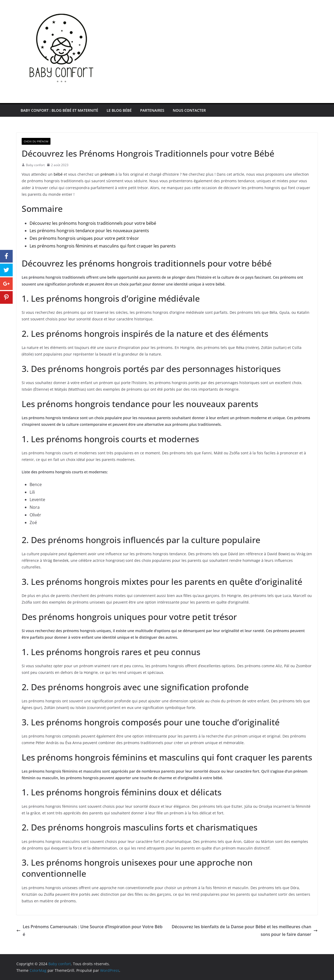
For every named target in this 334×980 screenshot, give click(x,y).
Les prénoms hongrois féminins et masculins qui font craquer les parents (103, 246)
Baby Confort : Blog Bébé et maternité (59, 110)
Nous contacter (189, 110)
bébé (58, 174)
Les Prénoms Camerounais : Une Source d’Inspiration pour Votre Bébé (89, 930)
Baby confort (35, 165)
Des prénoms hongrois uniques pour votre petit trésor (84, 238)
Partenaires (152, 110)
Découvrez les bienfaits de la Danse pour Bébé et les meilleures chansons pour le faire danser (245, 930)
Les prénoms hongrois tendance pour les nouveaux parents (89, 231)
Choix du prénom (36, 141)
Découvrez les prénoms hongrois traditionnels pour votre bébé (93, 223)
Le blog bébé (119, 110)
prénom (107, 174)
